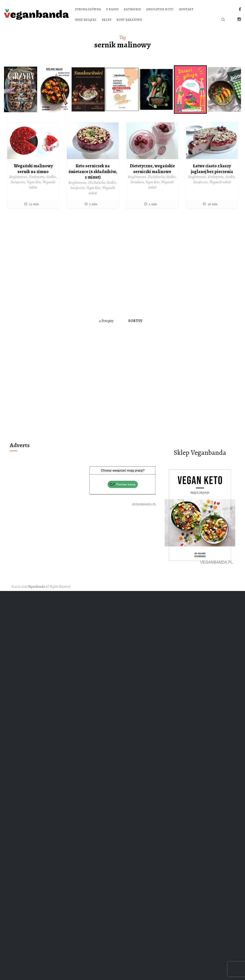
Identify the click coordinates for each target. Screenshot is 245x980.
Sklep (107, 20)
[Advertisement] (50, 263)
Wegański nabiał (220, 182)
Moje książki (86, 20)
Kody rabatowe (129, 20)
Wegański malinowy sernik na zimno (33, 169)
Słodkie (51, 177)
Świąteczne (18, 182)
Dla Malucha (96, 183)
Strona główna (88, 9)
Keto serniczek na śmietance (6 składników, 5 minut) (93, 171)
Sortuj (135, 321)
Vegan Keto (34, 182)
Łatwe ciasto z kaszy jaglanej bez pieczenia (212, 169)
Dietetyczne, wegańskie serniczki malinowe (152, 169)
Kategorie (132, 9)
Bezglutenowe (18, 177)
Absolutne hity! (160, 9)
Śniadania (137, 182)
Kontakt (186, 9)
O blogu (112, 9)
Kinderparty (37, 177)
